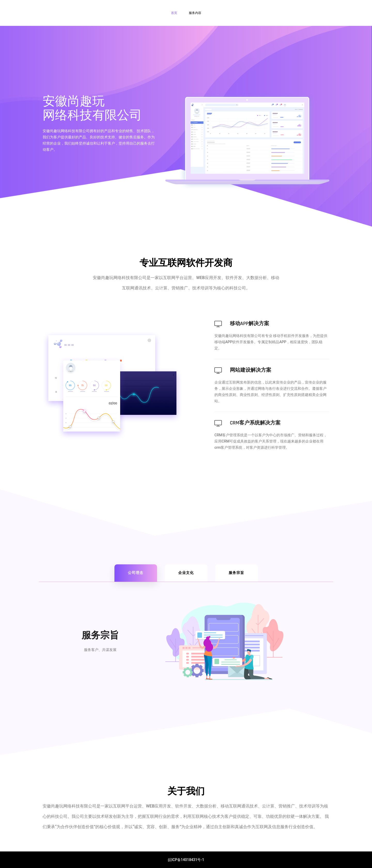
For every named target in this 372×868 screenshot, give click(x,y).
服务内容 (195, 13)
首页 (174, 13)
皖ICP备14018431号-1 (186, 860)
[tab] (136, 573)
